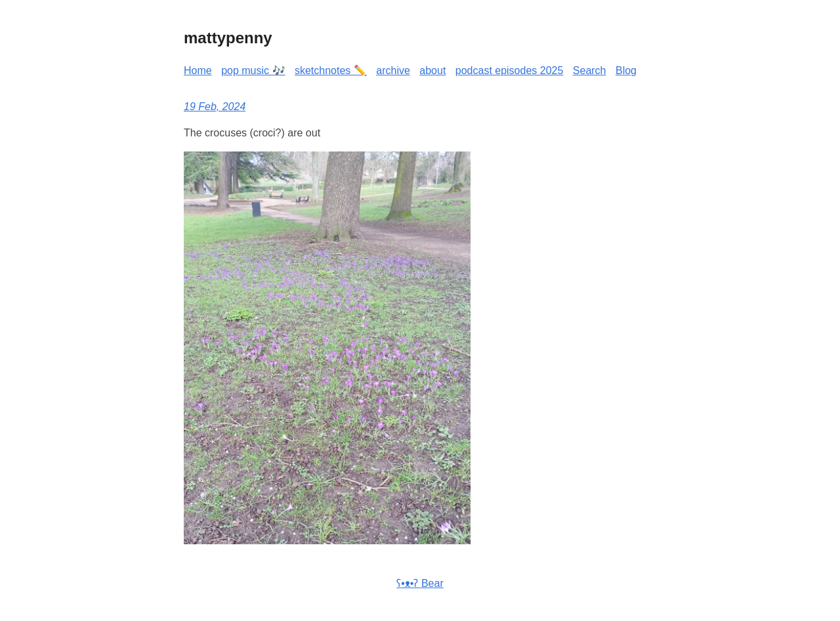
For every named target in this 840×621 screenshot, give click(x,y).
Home (198, 70)
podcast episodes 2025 (510, 70)
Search (590, 70)
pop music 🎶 (253, 70)
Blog (626, 70)
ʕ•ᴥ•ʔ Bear (420, 583)
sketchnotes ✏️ (331, 70)
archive (393, 70)
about (432, 70)
